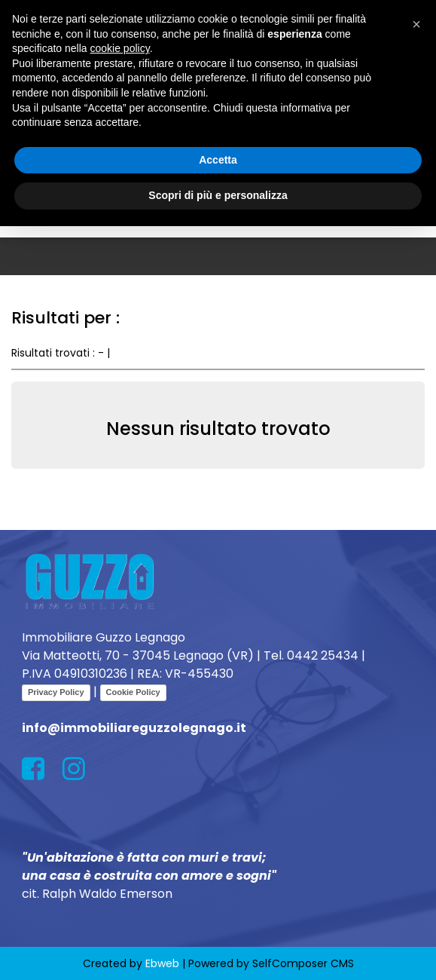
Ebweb (162, 963)
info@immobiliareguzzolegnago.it (134, 728)
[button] (416, 24)
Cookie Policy (133, 692)
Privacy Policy (56, 692)
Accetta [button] (218, 160)
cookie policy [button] (120, 48)
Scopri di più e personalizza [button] (218, 195)
